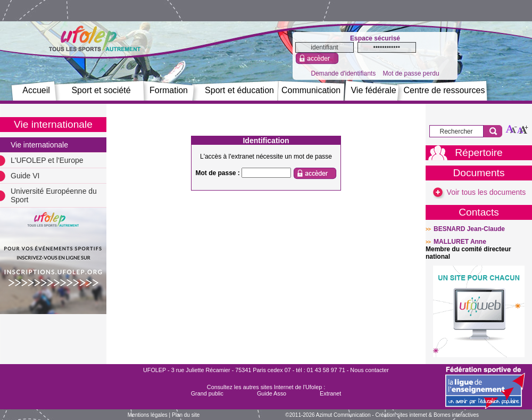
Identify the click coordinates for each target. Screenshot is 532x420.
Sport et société (101, 90)
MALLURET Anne (460, 242)
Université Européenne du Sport (54, 195)
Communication (311, 90)
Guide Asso (272, 393)
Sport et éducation (239, 90)
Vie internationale (39, 145)
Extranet (330, 393)
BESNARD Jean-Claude (469, 229)
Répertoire (479, 153)
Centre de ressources (444, 90)
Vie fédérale (373, 90)
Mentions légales (148, 415)
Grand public (207, 393)
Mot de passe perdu (411, 73)
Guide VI (25, 176)
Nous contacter (369, 370)
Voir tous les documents (479, 192)
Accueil (36, 90)
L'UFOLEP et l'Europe (47, 160)
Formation (169, 90)
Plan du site (186, 415)
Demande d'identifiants (343, 73)
